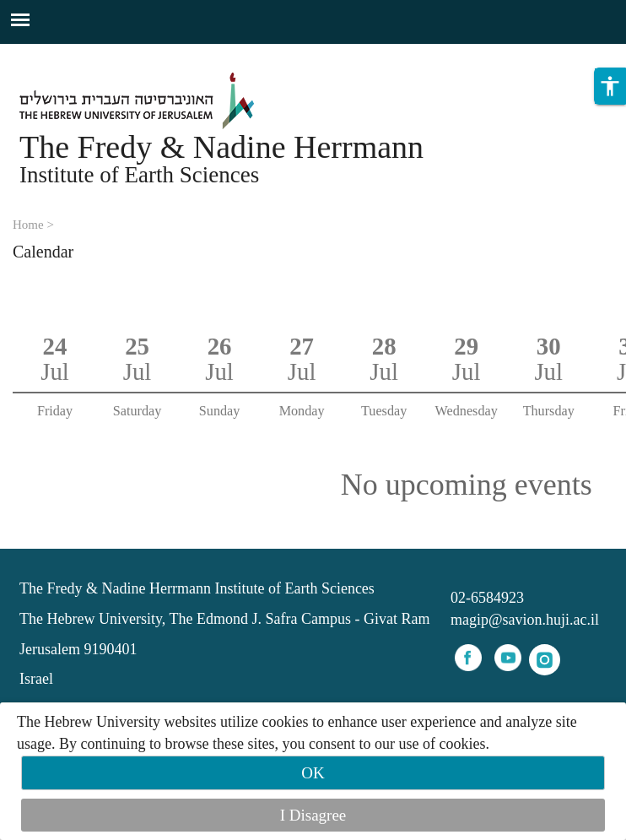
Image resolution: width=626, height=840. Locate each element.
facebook (468, 658)
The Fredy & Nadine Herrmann (221, 147)
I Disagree (313, 815)
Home (28, 225)
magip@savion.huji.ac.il (525, 620)
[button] (610, 86)
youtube (508, 658)
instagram (545, 660)
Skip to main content (63, 54)
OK (313, 773)
